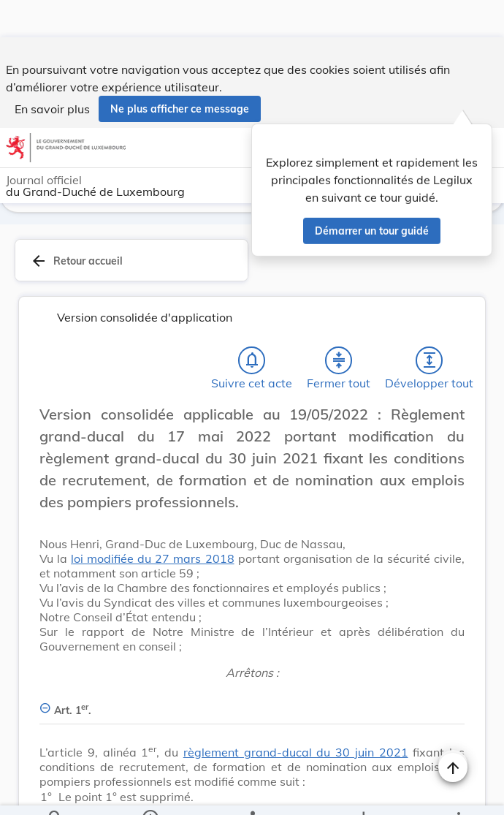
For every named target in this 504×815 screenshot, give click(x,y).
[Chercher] (56, 792)
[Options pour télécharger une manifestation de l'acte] (363, 792)
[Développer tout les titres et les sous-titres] (429, 363)
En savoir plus (52, 72)
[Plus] (458, 792)
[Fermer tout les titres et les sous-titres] (339, 363)
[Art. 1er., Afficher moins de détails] (252, 705)
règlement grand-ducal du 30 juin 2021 (296, 755)
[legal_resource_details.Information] (150, 792)
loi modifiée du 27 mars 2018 (152, 561)
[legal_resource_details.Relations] (252, 792)
